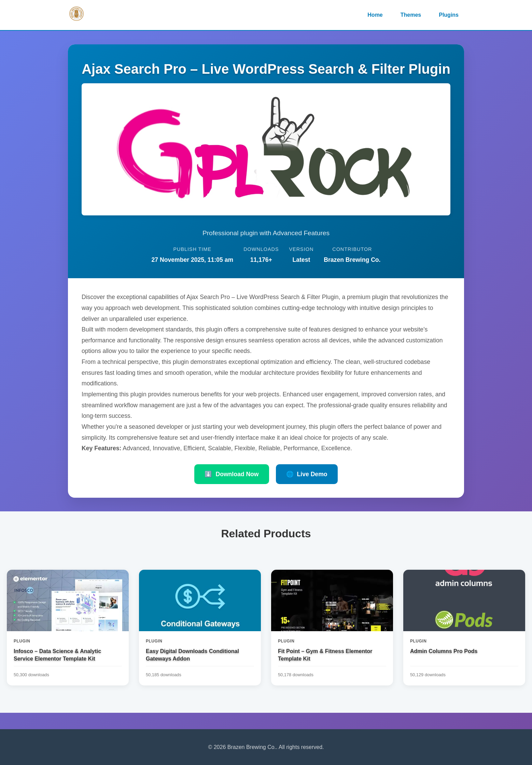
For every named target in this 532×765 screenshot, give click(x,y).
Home (375, 15)
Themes (411, 15)
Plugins (449, 15)
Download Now (232, 474)
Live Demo (307, 474)
